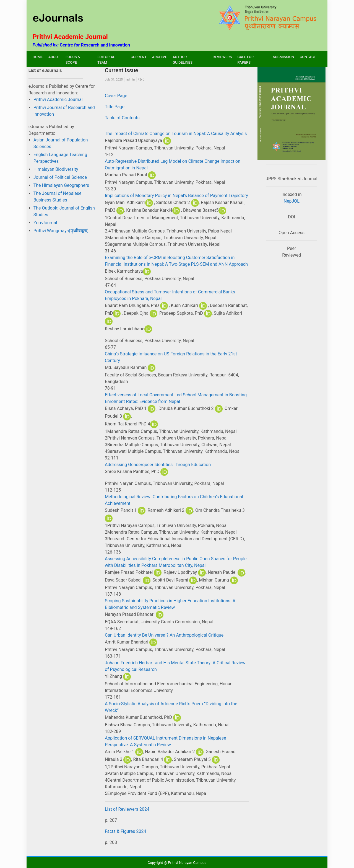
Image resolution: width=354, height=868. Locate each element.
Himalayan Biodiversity (56, 169)
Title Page (115, 107)
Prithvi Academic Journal (58, 100)
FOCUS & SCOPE (73, 60)
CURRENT (139, 57)
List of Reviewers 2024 (127, 809)
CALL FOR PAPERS (246, 60)
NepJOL (292, 201)
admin (131, 80)
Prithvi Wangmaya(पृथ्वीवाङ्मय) (61, 231)
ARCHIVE (160, 57)
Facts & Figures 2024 (126, 831)
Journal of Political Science (60, 177)
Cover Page (116, 96)
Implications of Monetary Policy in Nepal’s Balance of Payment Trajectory (176, 196)
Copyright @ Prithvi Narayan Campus (177, 863)
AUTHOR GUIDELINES (183, 60)
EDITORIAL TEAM (106, 60)
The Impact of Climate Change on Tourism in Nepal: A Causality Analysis (176, 134)
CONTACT (308, 57)
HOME (38, 57)
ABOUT (54, 57)
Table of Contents (122, 118)
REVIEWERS (222, 57)
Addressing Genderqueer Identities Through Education (158, 465)
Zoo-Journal (45, 223)
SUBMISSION (283, 57)
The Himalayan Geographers (61, 185)
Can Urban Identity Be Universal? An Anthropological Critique (164, 635)
